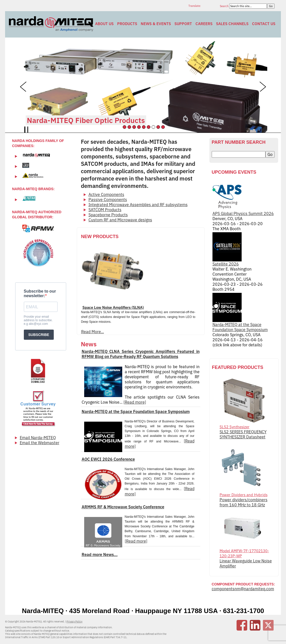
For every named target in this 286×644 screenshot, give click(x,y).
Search (225, 6)
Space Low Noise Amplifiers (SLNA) (113, 307)
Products (127, 24)
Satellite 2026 (227, 249)
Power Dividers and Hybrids (244, 495)
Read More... (93, 332)
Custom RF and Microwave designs (120, 220)
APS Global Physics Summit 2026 (243, 199)
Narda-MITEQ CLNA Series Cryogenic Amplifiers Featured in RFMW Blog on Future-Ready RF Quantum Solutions (141, 354)
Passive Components (108, 200)
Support (183, 24)
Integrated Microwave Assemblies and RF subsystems (138, 205)
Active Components (106, 194)
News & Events (156, 24)
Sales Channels (232, 24)
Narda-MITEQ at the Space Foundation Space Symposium (136, 412)
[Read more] (135, 402)
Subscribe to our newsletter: (40, 293)
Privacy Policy (74, 622)
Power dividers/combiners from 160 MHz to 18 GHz (244, 502)
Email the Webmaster (40, 443)
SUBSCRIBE (39, 335)
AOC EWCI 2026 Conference (108, 459)
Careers (204, 24)
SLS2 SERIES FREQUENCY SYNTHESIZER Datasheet (243, 434)
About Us (104, 24)
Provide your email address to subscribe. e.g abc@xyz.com (38, 320)
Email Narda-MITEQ (38, 438)
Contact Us (264, 24)
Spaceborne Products (108, 215)
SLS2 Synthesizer (235, 427)
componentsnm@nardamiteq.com (243, 589)
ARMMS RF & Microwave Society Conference (123, 507)
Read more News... (100, 554)
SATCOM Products (105, 210)
